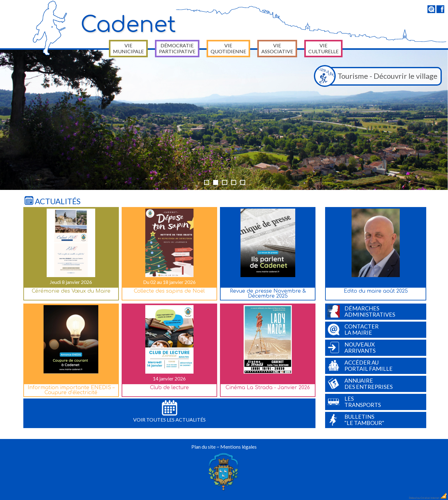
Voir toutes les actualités (169, 411)
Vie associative (277, 48)
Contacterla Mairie (353, 329)
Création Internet (434, 498)
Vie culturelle (323, 48)
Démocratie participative (177, 48)
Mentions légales (238, 447)
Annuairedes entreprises (360, 384)
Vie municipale (128, 48)
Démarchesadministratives (361, 311)
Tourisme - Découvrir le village (377, 76)
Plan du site (203, 447)
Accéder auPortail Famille (360, 366)
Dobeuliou (414, 498)
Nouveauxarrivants (351, 347)
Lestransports (354, 402)
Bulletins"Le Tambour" (356, 420)
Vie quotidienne (228, 48)
